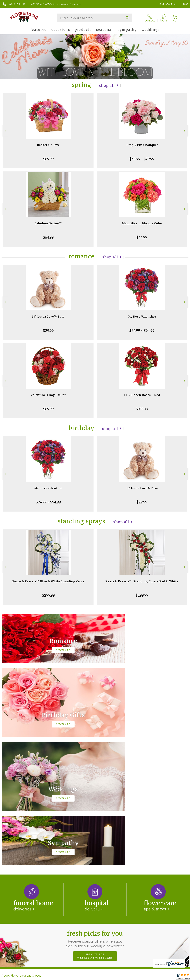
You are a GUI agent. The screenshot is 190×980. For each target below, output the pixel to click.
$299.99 (48, 595)
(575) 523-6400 (16, 4)
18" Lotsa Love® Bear (48, 317)
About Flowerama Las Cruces (21, 848)
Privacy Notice (136, 977)
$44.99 (142, 237)
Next (185, 131)
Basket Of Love (48, 145)
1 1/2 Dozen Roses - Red (142, 395)
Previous (5, 131)
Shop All (107, 85)
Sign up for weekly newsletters (95, 828)
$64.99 (48, 237)
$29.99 (48, 330)
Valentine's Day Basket (48, 395)
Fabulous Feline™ (48, 223)
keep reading (109, 854)
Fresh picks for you (95, 811)
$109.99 (142, 409)
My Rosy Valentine (142, 317)
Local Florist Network (158, 977)
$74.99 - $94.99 (142, 330)
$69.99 (48, 159)
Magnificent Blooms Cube (142, 223)
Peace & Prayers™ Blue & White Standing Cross (48, 581)
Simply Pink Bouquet (142, 145)
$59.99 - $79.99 (142, 159)
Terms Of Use (117, 977)
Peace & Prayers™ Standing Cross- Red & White (142, 581)
